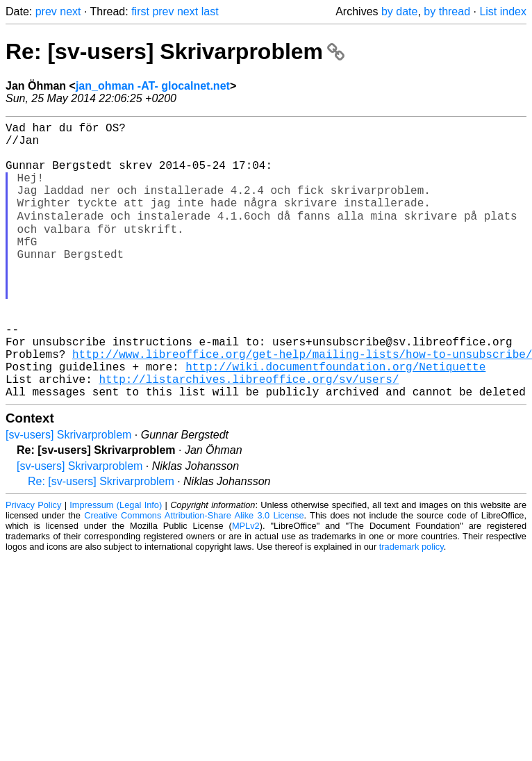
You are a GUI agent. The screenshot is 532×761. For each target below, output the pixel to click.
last (210, 11)
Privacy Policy (33, 565)
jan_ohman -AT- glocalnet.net (153, 86)
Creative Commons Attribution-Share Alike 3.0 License (194, 575)
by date (399, 11)
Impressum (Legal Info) (116, 565)
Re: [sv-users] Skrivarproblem (175, 51)
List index (503, 11)
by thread (447, 11)
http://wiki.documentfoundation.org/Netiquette (335, 420)
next (70, 11)
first (140, 11)
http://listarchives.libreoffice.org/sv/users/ (249, 436)
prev (46, 11)
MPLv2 (246, 586)
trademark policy (412, 606)
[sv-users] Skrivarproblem (68, 494)
